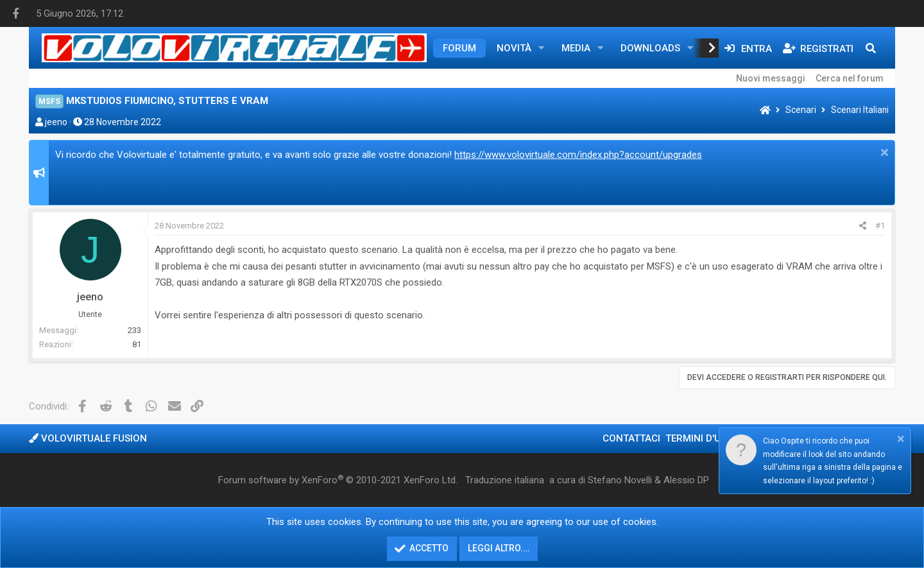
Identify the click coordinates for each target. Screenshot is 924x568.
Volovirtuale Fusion (88, 438)
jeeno (56, 122)
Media (576, 48)
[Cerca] (871, 48)
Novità (514, 48)
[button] (542, 48)
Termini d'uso (699, 438)
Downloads (650, 48)
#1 (880, 226)
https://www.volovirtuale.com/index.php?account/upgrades (578, 155)
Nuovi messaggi (771, 78)
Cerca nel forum (850, 78)
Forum (459, 48)
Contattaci (631, 438)
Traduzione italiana (505, 480)
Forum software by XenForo (338, 480)
